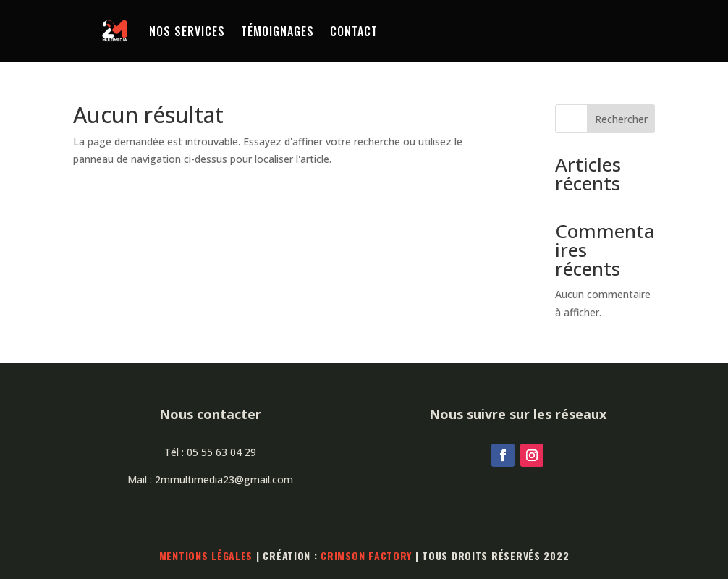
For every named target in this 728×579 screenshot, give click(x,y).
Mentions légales (206, 555)
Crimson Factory (366, 555)
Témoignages (278, 31)
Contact (354, 31)
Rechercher (621, 119)
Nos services (187, 31)
